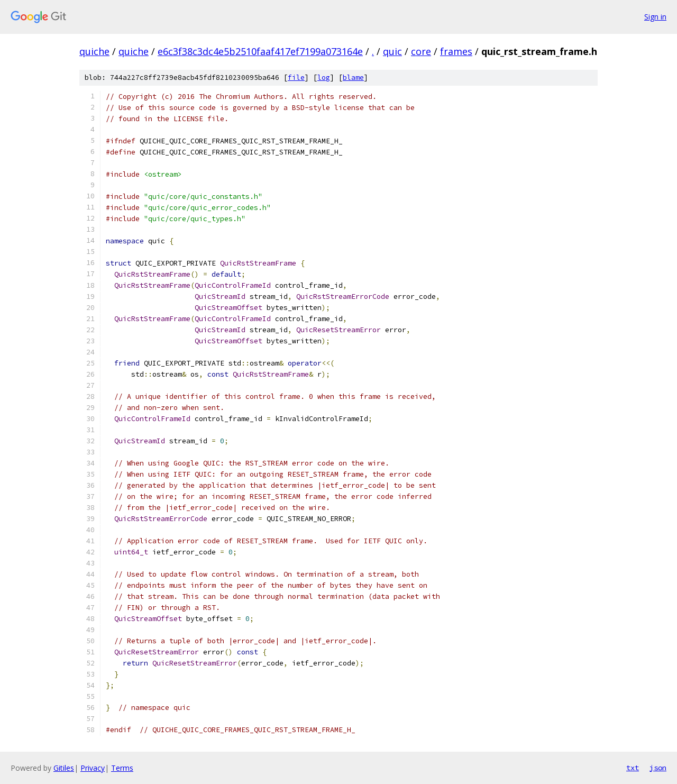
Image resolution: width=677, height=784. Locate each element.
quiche (94, 51)
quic (392, 51)
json (658, 768)
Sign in (655, 17)
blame (353, 78)
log (324, 78)
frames (456, 51)
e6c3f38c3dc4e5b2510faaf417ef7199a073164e (260, 51)
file (296, 78)
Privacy (93, 768)
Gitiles (64, 768)
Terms (122, 768)
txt (633, 768)
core (421, 51)
